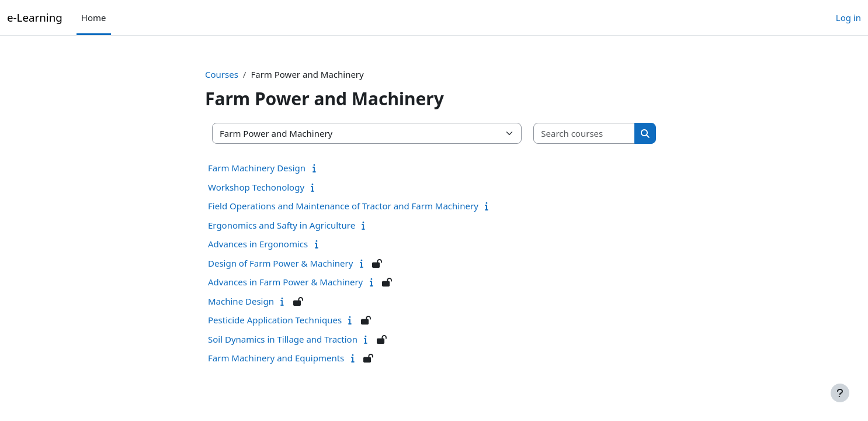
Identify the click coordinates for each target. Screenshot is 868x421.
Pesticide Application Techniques (275, 320)
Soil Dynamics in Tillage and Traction (283, 339)
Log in (848, 18)
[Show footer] (840, 393)
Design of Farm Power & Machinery (280, 263)
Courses (222, 74)
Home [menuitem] (94, 18)
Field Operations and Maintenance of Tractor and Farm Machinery (343, 206)
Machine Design (241, 301)
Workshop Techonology (256, 187)
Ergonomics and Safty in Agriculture (282, 225)
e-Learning (35, 17)
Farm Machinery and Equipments (276, 358)
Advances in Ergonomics (258, 244)
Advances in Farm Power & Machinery (285, 282)
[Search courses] (584, 134)
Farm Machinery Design (257, 168)
